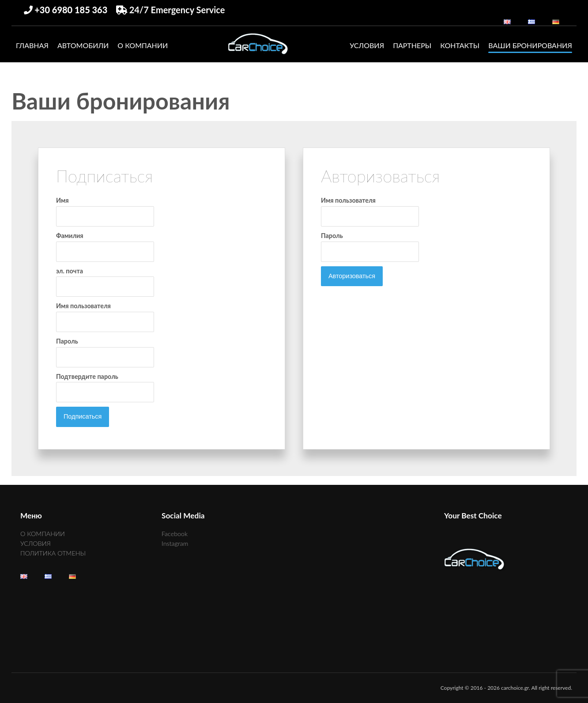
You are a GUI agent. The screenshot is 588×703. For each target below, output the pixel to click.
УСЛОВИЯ (367, 45)
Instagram (175, 543)
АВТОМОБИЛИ (83, 45)
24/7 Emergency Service (171, 10)
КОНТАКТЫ (460, 45)
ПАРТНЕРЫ (412, 45)
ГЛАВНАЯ (32, 45)
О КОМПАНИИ (143, 45)
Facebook (175, 534)
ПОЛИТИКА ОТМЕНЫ (53, 553)
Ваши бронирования (530, 45)
